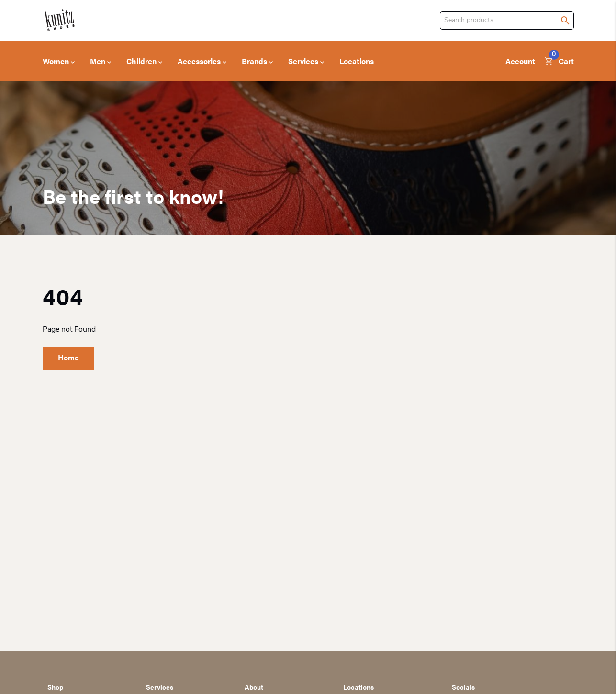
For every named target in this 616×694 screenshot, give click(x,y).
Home (68, 357)
